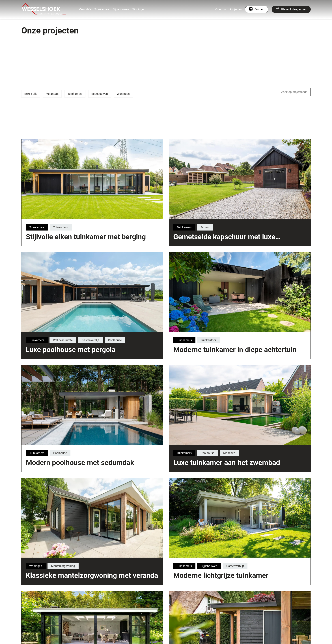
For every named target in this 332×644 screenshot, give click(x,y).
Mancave (215, 463)
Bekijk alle (31, 94)
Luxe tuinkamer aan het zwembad (213, 473)
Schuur (205, 275)
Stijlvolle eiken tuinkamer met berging (204, 326)
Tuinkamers (102, 9)
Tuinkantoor (179, 316)
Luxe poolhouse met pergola (57, 360)
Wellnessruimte (49, 350)
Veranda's (85, 9)
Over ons (221, 9)
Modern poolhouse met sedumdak (80, 510)
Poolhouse (101, 350)
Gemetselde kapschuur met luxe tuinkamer (224, 288)
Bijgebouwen (121, 9)
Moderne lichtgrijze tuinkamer (221, 622)
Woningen (138, 9)
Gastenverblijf (77, 350)
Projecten (236, 9)
